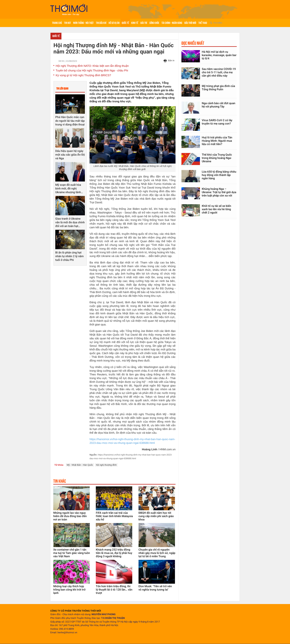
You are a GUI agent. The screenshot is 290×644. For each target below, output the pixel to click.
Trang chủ (57, 23)
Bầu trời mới (190, 23)
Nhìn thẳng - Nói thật (84, 23)
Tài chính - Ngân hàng (172, 23)
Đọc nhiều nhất (193, 43)
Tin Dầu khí (101, 23)
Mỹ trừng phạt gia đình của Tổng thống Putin (218, 88)
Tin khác (60, 481)
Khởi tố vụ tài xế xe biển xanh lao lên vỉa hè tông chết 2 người (216, 209)
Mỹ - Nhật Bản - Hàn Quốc (80, 465)
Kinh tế (135, 23)
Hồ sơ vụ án (114, 23)
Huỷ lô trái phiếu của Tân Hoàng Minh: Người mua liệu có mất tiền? (217, 141)
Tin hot (68, 23)
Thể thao (203, 23)
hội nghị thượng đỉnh (106, 465)
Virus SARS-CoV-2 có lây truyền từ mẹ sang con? (217, 122)
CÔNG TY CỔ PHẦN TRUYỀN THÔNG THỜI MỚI (76, 611)
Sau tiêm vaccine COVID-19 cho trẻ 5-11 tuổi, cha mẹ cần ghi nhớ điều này (219, 72)
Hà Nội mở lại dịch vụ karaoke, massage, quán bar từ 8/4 (219, 55)
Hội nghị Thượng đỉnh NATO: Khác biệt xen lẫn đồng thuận (92, 66)
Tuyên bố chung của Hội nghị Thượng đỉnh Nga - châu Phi (92, 71)
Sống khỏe (154, 23)
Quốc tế (125, 23)
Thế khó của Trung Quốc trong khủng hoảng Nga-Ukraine (217, 158)
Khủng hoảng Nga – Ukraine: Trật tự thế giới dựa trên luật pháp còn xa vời (219, 192)
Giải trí (144, 23)
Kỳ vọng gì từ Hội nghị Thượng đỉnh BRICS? (83, 75)
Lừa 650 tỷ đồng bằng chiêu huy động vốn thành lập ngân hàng (219, 175)
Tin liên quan (62, 89)
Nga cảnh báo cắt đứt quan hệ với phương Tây (219, 105)
